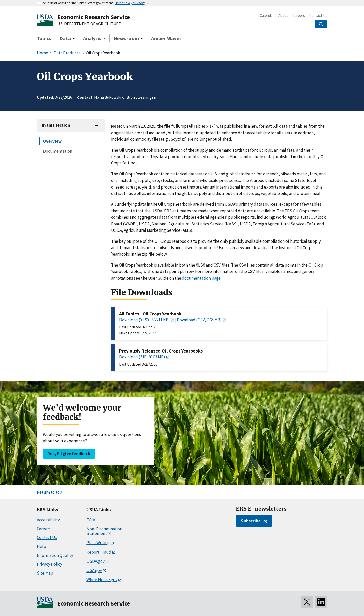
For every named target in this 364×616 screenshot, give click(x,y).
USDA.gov (96, 561)
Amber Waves (166, 38)
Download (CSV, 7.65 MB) (199, 320)
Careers (299, 15)
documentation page (201, 278)
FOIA (91, 520)
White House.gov (102, 580)
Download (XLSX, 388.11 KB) (145, 320)
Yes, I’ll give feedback (69, 454)
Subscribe (251, 521)
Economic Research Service (94, 17)
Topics (44, 38)
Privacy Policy (49, 564)
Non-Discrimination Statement (104, 531)
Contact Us (318, 15)
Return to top (49, 492)
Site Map (45, 573)
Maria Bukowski (108, 97)
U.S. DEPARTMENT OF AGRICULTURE (89, 24)
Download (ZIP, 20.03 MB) (142, 357)
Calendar (267, 15)
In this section (56, 125)
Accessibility (48, 520)
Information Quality (55, 555)
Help (41, 546)
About (283, 15)
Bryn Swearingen (141, 97)
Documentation (58, 151)
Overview (52, 141)
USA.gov (94, 570)
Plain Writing (98, 543)
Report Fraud (99, 552)
